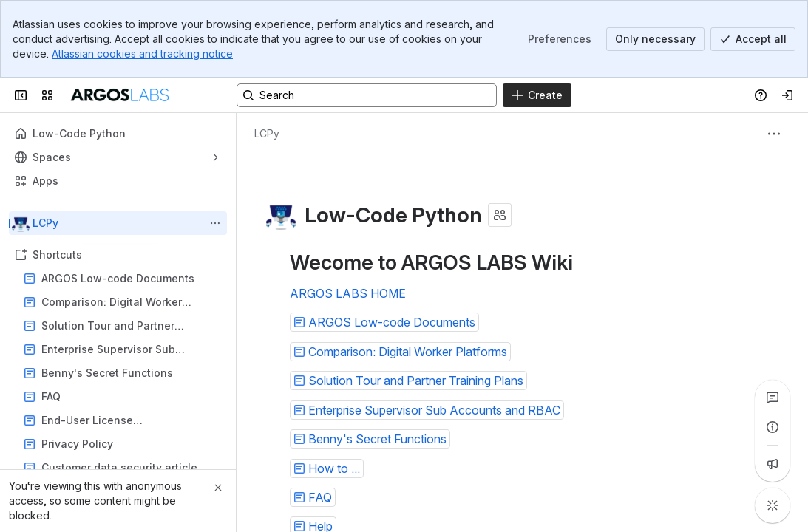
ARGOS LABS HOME (348, 293)
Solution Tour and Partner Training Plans (108, 326)
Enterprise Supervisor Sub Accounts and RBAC (108, 350)
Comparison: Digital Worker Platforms (112, 303)
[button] (384, 322)
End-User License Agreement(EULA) (87, 421)
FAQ (122, 397)
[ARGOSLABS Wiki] (119, 95)
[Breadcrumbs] (267, 134)
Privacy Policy (122, 444)
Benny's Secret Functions (107, 373)
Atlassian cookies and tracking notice (142, 54)
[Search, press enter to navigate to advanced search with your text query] (367, 95)
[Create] (537, 95)
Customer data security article (119, 467)
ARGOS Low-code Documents (118, 278)
